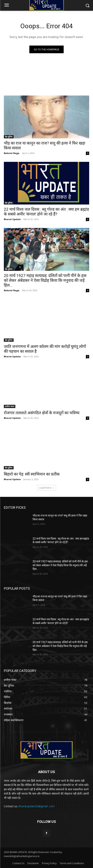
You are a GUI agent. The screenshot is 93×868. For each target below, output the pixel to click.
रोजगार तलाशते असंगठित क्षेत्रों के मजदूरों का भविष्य (42, 413)
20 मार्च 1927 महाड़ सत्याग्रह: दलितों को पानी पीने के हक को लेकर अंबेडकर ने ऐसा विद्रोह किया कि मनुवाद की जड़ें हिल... (45, 280)
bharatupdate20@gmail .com (37, 806)
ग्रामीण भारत (10, 406)
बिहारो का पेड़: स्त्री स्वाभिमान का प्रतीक (32, 474)
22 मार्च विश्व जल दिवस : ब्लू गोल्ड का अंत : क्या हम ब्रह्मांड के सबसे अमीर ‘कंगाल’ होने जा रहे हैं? (46, 212)
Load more (46, 488)
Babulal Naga (12, 153)
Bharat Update (12, 219)
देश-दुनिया (9, 137)
